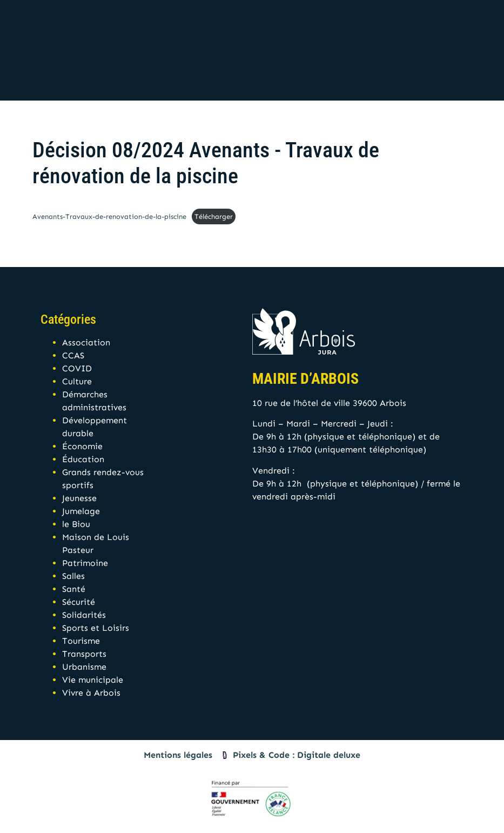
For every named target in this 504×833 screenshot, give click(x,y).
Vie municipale (93, 680)
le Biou (76, 524)
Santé (74, 589)
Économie (82, 446)
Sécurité (79, 602)
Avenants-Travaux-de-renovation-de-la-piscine (109, 216)
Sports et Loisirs (96, 628)
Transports (84, 654)
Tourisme (81, 641)
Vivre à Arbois (91, 693)
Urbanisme (84, 667)
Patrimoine (85, 563)
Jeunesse (79, 498)
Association (86, 342)
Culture (77, 381)
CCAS (73, 355)
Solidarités (84, 615)
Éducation (83, 459)
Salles (73, 576)
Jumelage (81, 511)
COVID (77, 368)
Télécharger (214, 216)
